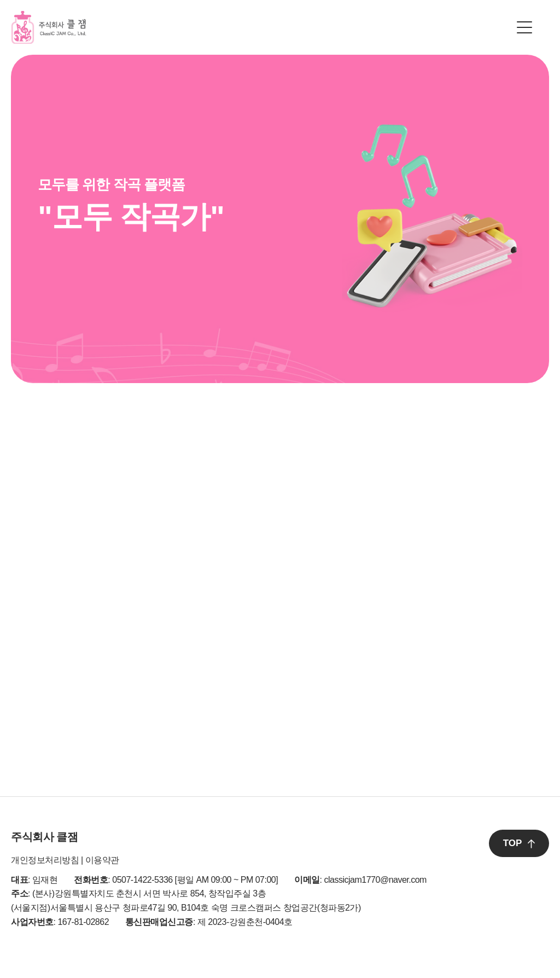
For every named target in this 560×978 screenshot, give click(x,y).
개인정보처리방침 (45, 860)
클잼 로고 (49, 27)
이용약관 (102, 860)
